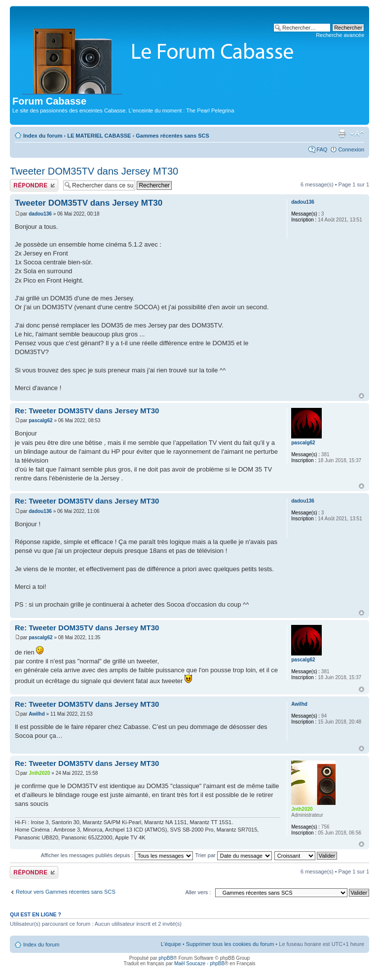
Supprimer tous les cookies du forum (230, 944)
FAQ (322, 149)
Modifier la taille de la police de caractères (357, 134)
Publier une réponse (34, 185)
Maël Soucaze (190, 963)
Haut (361, 396)
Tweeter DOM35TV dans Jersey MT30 (94, 171)
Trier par (234, 855)
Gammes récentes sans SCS (172, 136)
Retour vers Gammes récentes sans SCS (66, 892)
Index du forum (43, 136)
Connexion (351, 149)
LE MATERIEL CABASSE (99, 136)
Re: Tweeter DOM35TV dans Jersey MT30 (87, 411)
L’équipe (171, 944)
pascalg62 (40, 420)
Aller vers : (198, 892)
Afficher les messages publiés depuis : (117, 855)
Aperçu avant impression (342, 134)
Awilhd (37, 714)
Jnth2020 (39, 773)
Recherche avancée (340, 35)
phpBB (166, 958)
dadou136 (40, 214)
